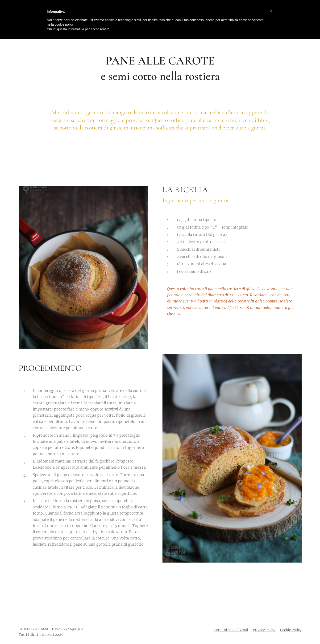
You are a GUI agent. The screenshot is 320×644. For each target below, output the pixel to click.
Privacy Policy (264, 630)
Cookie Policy (291, 630)
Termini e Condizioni (231, 630)
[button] (271, 11)
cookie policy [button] (64, 24)
